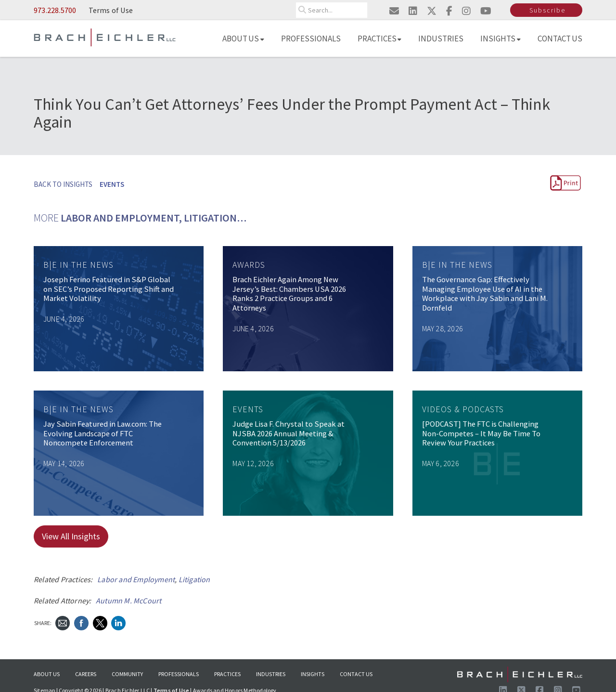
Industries (441, 39)
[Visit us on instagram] (466, 11)
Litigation (194, 579)
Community (127, 674)
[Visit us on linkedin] (413, 11)
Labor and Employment (136, 579)
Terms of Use (111, 10)
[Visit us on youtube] (486, 11)
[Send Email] (63, 622)
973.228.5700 (55, 10)
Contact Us (560, 39)
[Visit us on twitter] (432, 11)
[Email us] (394, 11)
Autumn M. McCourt (128, 601)
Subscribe (547, 10)
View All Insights (71, 536)
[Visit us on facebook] (449, 11)
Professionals (311, 39)
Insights (500, 39)
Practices (380, 39)
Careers (86, 674)
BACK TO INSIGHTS (63, 184)
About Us (243, 39)
